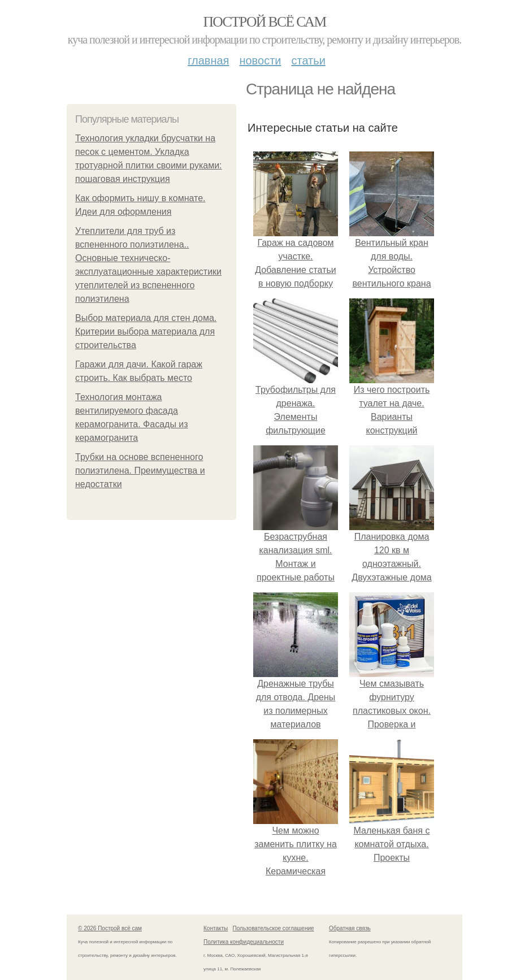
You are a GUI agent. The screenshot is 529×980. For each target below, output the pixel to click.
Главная (208, 60)
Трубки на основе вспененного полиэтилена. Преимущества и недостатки (140, 471)
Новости (260, 60)
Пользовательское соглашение (274, 928)
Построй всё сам (264, 22)
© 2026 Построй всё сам (110, 928)
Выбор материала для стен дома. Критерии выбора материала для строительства (146, 331)
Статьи (308, 60)
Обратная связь (350, 928)
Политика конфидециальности (244, 942)
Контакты (216, 928)
